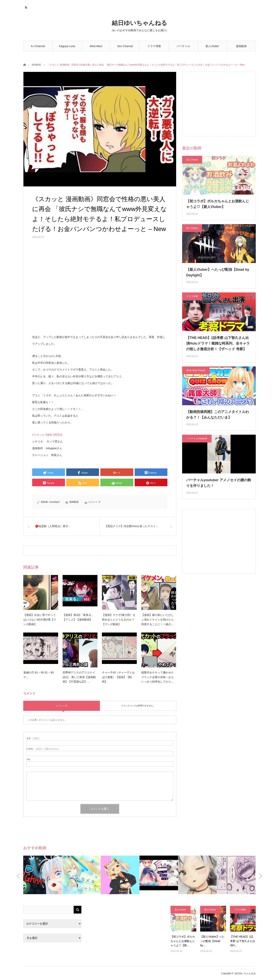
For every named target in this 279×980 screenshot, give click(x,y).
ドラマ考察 (154, 46)
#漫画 (49, 435)
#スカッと (38, 435)
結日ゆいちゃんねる (139, 23)
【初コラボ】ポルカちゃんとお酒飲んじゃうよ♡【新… (183, 941)
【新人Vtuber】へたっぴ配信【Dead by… (212, 941)
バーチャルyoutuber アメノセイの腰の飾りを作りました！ (219, 483)
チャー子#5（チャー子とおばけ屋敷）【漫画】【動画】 (118, 677)
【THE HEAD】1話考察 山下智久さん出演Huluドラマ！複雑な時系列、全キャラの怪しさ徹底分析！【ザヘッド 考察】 (218, 343)
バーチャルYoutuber (183, 48)
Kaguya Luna (67, 46)
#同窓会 (58, 435)
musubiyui (54, 502)
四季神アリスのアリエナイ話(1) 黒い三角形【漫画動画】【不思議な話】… (79, 677)
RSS (26, 7)
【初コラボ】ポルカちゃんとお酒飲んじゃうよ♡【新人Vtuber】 (218, 204)
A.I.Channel (38, 46)
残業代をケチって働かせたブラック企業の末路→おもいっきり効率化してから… (158, 677)
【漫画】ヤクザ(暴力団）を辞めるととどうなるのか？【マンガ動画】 (119, 620)
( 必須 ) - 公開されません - (43, 749)
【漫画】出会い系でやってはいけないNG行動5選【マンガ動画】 (40, 620)
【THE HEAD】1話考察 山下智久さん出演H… (243, 941)
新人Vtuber (212, 46)
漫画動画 (241, 46)
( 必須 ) (33, 738)
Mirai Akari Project (196, 370)
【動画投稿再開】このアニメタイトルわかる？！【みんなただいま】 (218, 415)
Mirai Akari (96, 46)
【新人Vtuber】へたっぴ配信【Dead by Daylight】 (218, 272)
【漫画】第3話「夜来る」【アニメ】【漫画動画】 (78, 617)
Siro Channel (125, 46)
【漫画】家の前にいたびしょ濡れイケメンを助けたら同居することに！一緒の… (158, 620)
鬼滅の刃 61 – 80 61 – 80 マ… (38, 675)
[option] (43, 875)
